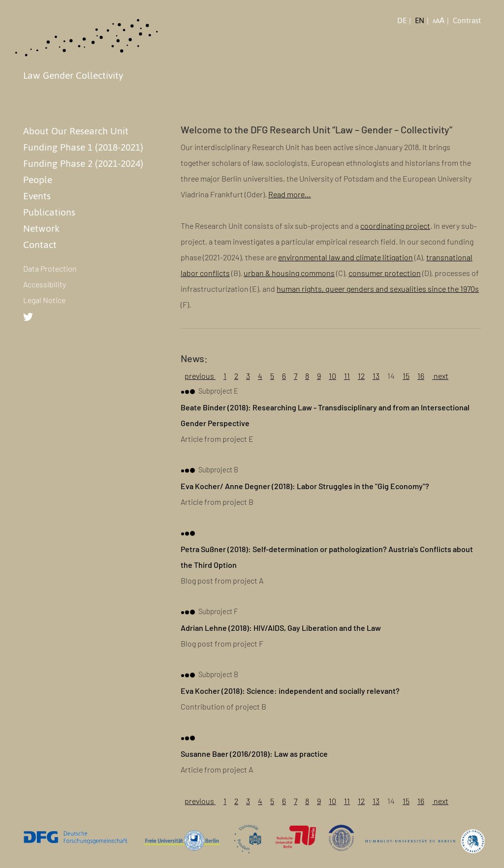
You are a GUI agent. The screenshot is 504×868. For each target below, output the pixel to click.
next (440, 376)
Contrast (467, 21)
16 (421, 376)
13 (376, 376)
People (38, 180)
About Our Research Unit (76, 131)
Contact (40, 245)
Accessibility (45, 284)
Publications (49, 212)
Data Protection (50, 268)
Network (41, 228)
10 (332, 376)
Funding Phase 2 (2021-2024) (83, 163)
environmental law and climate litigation (346, 257)
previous (200, 376)
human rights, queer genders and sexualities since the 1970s (378, 289)
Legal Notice (44, 300)
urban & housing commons (289, 273)
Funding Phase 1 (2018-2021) (83, 147)
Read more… (290, 194)
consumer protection (385, 273)
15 (406, 376)
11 (347, 376)
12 (361, 376)
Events (37, 196)
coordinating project (395, 226)
